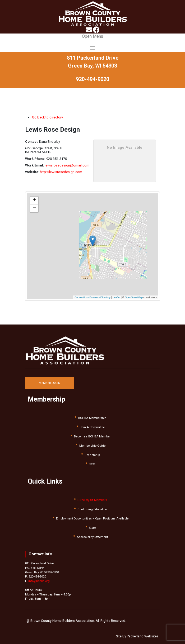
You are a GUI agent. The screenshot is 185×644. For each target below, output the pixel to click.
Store (92, 528)
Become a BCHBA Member (92, 437)
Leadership (92, 455)
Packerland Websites (143, 636)
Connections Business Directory (92, 297)
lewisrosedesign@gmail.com (67, 165)
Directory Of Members (92, 500)
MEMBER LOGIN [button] (50, 383)
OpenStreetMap (134, 297)
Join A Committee (92, 427)
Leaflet (116, 297)
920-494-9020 (92, 79)
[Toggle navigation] (92, 43)
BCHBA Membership (92, 418)
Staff (92, 464)
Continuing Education (92, 509)
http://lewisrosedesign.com (61, 172)
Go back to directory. (48, 117)
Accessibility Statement (92, 537)
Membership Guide (92, 446)
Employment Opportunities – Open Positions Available (92, 519)
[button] (96, 239)
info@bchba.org (39, 581)
